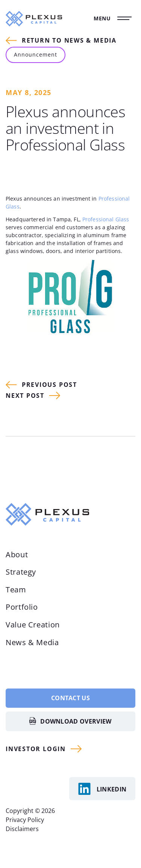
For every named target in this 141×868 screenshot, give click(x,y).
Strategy (21, 572)
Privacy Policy (25, 820)
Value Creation (33, 625)
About (17, 554)
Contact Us (70, 698)
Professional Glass (106, 219)
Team (16, 590)
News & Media (32, 642)
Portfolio (22, 607)
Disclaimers (22, 829)
